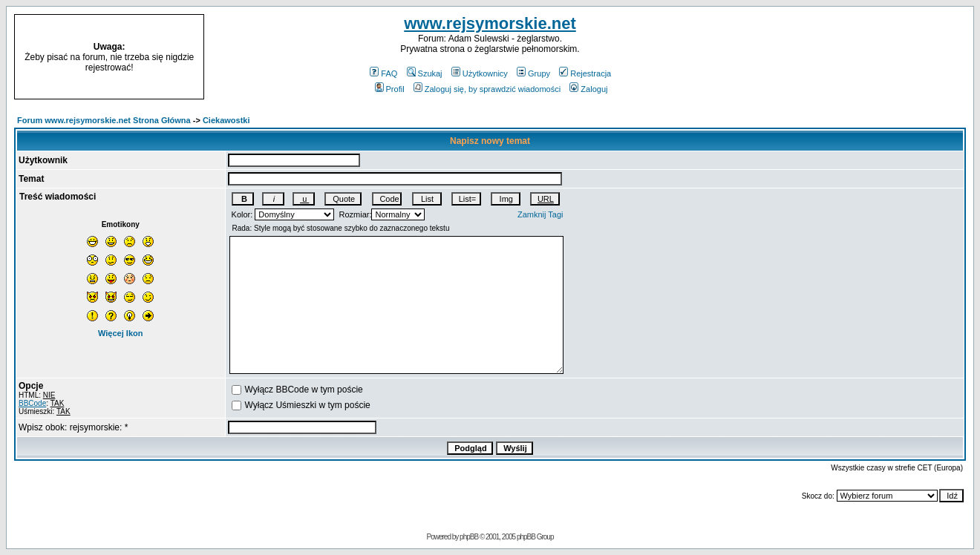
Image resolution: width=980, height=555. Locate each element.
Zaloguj (588, 89)
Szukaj (425, 73)
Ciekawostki (226, 120)
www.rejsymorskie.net (490, 23)
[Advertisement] (863, 57)
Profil (390, 89)
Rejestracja (585, 73)
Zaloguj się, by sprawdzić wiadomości (487, 89)
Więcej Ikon (120, 333)
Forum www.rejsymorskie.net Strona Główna (104, 120)
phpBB (469, 537)
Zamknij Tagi (540, 214)
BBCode (32, 403)
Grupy (533, 73)
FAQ (383, 73)
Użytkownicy (480, 73)
